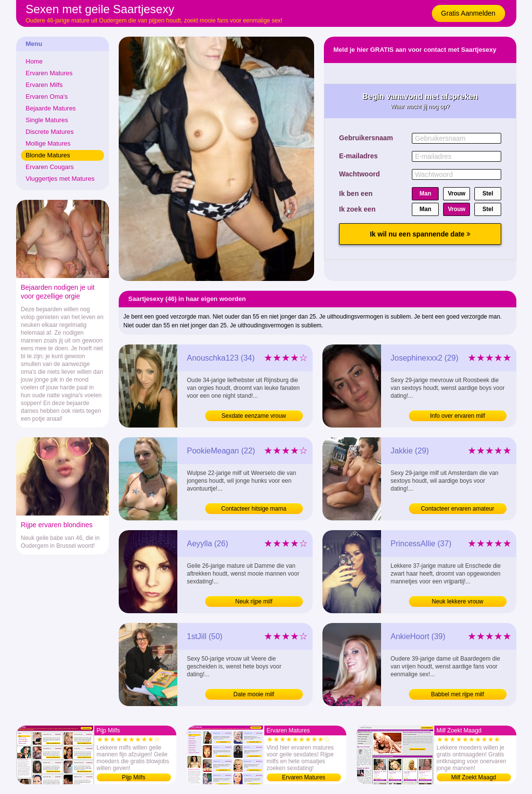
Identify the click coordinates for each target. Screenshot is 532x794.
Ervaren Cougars (50, 167)
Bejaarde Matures (51, 108)
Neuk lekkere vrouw (458, 601)
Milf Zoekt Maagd (473, 777)
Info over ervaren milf (458, 416)
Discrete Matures (50, 132)
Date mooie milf (254, 694)
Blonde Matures (48, 155)
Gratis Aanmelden (468, 13)
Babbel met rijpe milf (458, 694)
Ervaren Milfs (44, 85)
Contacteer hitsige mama (254, 509)
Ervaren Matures (49, 73)
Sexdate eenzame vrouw (254, 416)
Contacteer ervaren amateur (457, 509)
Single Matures (47, 120)
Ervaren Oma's (47, 97)
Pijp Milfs (133, 777)
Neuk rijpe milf (254, 601)
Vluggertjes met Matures (60, 179)
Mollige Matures (48, 143)
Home (34, 61)
